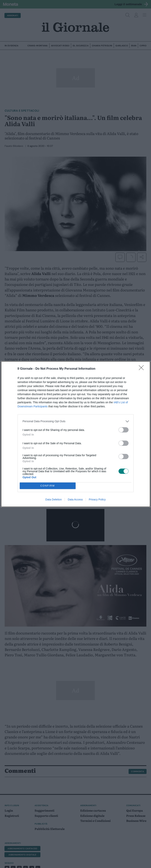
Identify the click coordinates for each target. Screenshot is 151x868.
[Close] (142, 369)
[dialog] (76, 434)
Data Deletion (54, 499)
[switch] (124, 430)
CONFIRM (48, 486)
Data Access (75, 499)
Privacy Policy (97, 499)
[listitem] (76, 421)
